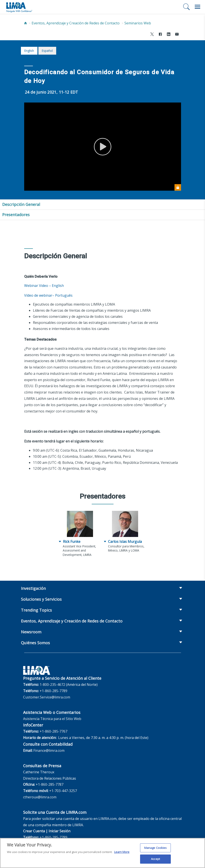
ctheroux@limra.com (40, 797)
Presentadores (16, 215)
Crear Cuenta (34, 831)
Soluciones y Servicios (41, 599)
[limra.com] (19, 7)
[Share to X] (152, 35)
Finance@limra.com (49, 750)
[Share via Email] (177, 35)
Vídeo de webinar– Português (48, 295)
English (29, 51)
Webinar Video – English (44, 286)
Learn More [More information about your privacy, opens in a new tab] (122, 853)
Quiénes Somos (35, 643)
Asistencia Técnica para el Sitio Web (52, 719)
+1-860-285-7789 (53, 691)
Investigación (33, 588)
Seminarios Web (138, 23)
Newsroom (31, 632)
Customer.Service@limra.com (47, 697)
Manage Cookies (156, 849)
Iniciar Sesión (59, 831)
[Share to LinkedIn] (169, 35)
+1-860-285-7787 (50, 784)
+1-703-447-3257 (63, 791)
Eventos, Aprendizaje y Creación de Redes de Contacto (76, 23)
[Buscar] (186, 7)
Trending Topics (36, 610)
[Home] (25, 23)
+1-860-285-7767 (53, 731)
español (47, 51)
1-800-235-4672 (52, 685)
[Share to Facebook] (160, 35)
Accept (155, 861)
